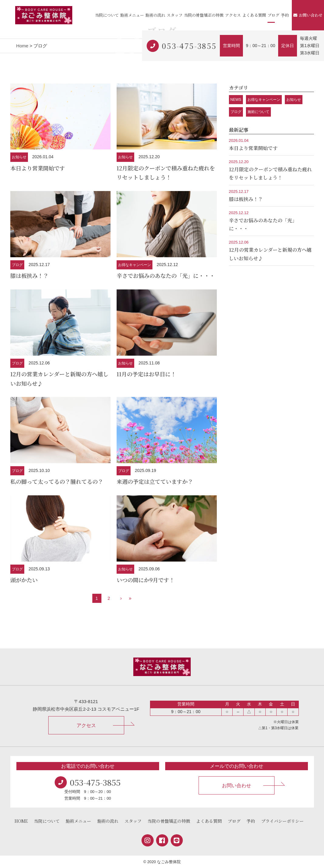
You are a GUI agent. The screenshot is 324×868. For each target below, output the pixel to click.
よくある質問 (254, 15)
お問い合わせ (308, 15)
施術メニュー (132, 15)
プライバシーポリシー (282, 821)
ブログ (273, 15)
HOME (21, 821)
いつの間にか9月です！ (146, 580)
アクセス (233, 15)
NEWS (236, 100)
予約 (285, 15)
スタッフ (175, 15)
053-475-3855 (189, 46)
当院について (107, 15)
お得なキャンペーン (135, 265)
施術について (258, 112)
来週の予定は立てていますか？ (155, 481)
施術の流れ (155, 15)
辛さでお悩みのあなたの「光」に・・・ (166, 275)
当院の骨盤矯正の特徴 (204, 15)
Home (22, 46)
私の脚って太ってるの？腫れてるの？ (57, 481)
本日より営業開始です (38, 168)
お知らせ (19, 157)
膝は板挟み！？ (29, 275)
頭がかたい (24, 580)
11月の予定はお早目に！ (146, 374)
